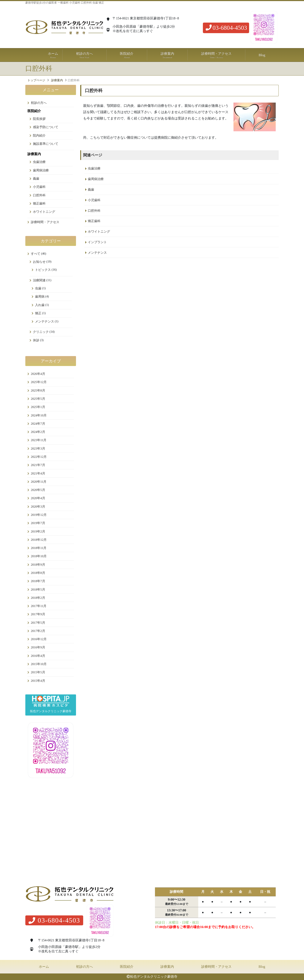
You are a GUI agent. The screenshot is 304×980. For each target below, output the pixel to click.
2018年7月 (38, 581)
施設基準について (46, 144)
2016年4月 (38, 656)
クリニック (41, 332)
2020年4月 (38, 498)
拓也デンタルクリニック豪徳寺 (154, 977)
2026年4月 (38, 374)
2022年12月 (39, 457)
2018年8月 (38, 573)
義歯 (36, 179)
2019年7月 (38, 523)
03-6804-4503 (226, 28)
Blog (262, 55)
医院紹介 (127, 967)
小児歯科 (39, 187)
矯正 (38, 313)
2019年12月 (39, 515)
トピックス (43, 270)
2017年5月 (38, 623)
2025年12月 (39, 382)
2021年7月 (38, 465)
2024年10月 (39, 415)
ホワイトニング (44, 212)
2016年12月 (39, 639)
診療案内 (167, 967)
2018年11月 (39, 548)
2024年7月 (38, 424)
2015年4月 (38, 681)
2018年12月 (39, 540)
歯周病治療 (41, 170)
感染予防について (46, 127)
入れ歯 (40, 305)
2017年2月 (38, 631)
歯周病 (40, 297)
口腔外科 (39, 195)
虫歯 (38, 288)
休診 (36, 340)
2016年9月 (38, 647)
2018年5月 (38, 590)
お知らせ (39, 262)
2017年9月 (38, 614)
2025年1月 (38, 407)
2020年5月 (38, 490)
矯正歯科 (39, 203)
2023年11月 (39, 440)
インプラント (97, 242)
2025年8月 (38, 390)
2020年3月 (38, 507)
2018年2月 (38, 598)
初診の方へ (84, 55)
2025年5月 (38, 399)
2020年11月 (39, 482)
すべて (36, 254)
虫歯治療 (39, 162)
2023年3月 (38, 449)
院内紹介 (39, 136)
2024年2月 (38, 432)
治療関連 (39, 280)
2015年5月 (38, 672)
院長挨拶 (39, 119)
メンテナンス (45, 321)
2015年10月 (39, 664)
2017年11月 (39, 606)
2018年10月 (39, 556)
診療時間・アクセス (216, 55)
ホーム (53, 55)
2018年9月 (38, 565)
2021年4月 (38, 473)
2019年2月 (38, 531)
